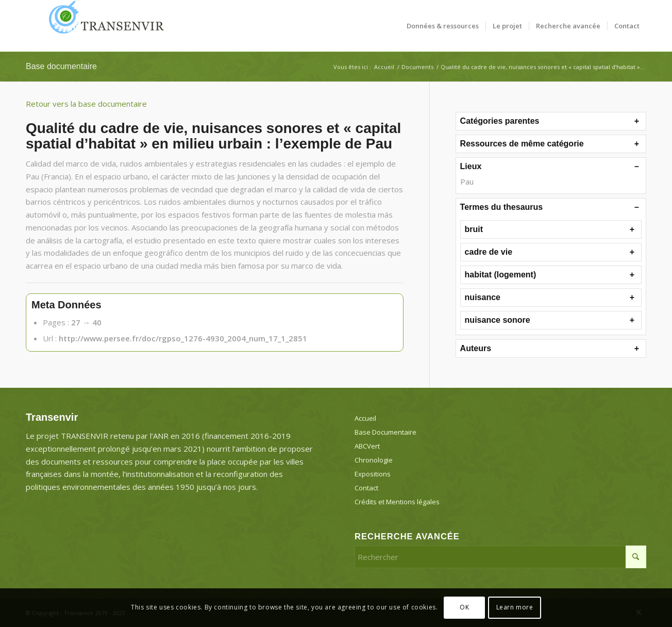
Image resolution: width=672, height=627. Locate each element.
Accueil (365, 418)
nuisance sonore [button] (498, 320)
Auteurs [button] (476, 348)
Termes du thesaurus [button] (502, 207)
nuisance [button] (483, 297)
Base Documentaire (385, 432)
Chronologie (374, 460)
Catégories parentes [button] (500, 121)
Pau (467, 181)
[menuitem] (443, 26)
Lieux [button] (471, 166)
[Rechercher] (500, 557)
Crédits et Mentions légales (397, 502)
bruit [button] (474, 229)
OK (464, 607)
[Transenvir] (103, 26)
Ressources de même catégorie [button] (522, 144)
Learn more (515, 607)
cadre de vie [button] (489, 252)
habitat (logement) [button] (501, 275)
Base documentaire (61, 66)
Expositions (373, 474)
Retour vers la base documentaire (86, 104)
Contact (366, 488)
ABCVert (367, 446)
